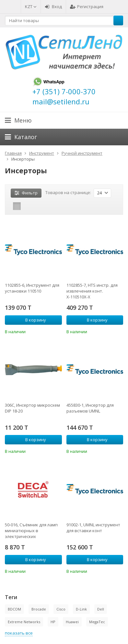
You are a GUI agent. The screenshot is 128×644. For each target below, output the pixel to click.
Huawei (72, 622)
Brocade (39, 609)
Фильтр (26, 193)
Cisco (61, 609)
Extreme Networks (24, 622)
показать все (19, 633)
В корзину (32, 320)
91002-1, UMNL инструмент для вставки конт (93, 528)
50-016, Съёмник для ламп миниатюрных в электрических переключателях (31, 531)
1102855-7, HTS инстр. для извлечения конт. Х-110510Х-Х (92, 291)
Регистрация (87, 7)
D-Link (81, 609)
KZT (31, 7)
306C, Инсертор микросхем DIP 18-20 (32, 408)
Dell (101, 609)
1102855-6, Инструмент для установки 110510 (32, 288)
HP (53, 622)
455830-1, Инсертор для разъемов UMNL (90, 408)
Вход (53, 7)
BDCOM (14, 609)
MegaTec (97, 622)
